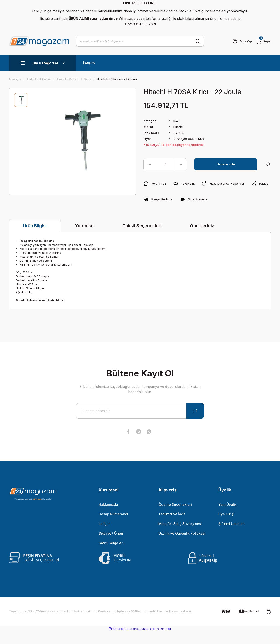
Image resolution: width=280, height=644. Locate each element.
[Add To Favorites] (268, 164)
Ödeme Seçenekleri (175, 516)
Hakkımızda (108, 516)
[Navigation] (42, 63)
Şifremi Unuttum (231, 536)
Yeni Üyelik (227, 516)
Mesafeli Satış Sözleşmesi (180, 536)
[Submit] (195, 423)
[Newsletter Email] (140, 423)
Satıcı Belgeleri (111, 555)
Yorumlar (85, 238)
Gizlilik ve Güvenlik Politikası (182, 545)
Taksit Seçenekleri (142, 238)
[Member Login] (240, 41)
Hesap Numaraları (113, 526)
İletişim (89, 63)
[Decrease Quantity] (150, 164)
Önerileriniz (202, 238)
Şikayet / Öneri (111, 545)
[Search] (140, 41)
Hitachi (179, 127)
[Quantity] (165, 164)
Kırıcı (177, 121)
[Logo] (39, 41)
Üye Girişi (226, 526)
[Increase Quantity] (181, 164)
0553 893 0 (141, 24)
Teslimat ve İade (172, 526)
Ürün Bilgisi (35, 238)
